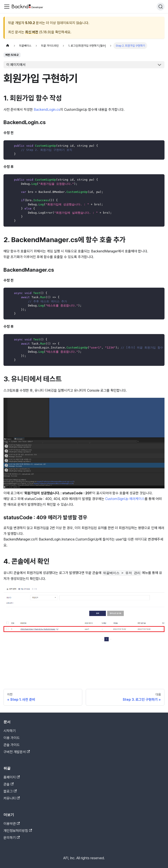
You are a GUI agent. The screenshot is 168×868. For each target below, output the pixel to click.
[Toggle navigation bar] (7, 7)
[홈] (8, 46)
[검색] (161, 7)
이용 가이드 (12, 738)
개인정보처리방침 (18, 831)
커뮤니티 (12, 798)
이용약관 (12, 824)
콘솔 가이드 (12, 745)
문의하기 (12, 838)
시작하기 (10, 731)
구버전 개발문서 (17, 752)
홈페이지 (12, 777)
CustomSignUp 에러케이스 (125, 499)
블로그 (10, 791)
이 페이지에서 (16, 65)
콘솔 (9, 784)
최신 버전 (32, 32)
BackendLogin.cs (47, 110)
